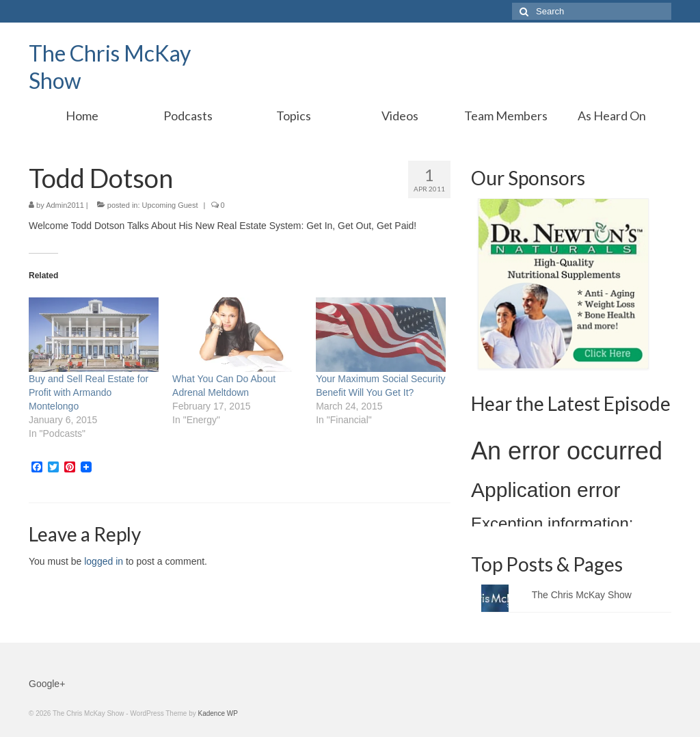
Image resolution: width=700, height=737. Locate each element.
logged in (104, 561)
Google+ (47, 684)
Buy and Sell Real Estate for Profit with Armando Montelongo (89, 392)
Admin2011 (65, 205)
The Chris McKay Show (582, 595)
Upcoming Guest (170, 205)
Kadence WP (217, 713)
